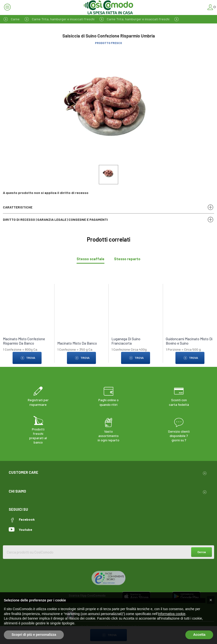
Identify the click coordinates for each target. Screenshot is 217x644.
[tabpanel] (108, 322)
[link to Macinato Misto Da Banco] (81, 300)
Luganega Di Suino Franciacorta (126, 341)
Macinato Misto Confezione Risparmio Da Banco (24, 341)
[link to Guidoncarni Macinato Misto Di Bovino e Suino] (190, 300)
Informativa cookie (172, 614)
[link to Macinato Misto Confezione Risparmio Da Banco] (27, 300)
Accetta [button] (199, 635)
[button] (211, 600)
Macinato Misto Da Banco (77, 343)
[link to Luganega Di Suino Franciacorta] (136, 300)
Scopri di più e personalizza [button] (34, 635)
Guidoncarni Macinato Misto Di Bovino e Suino (189, 341)
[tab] (90, 259)
